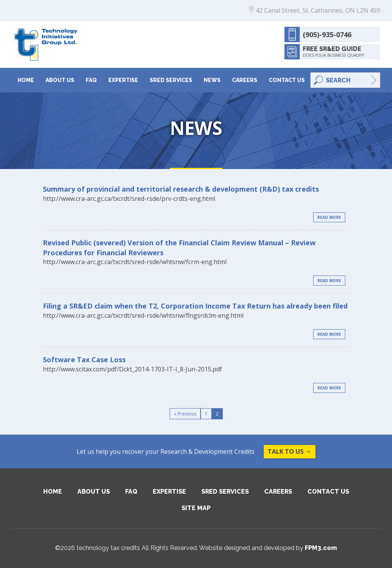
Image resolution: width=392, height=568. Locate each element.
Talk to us (290, 452)
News (212, 80)
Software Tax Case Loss (84, 360)
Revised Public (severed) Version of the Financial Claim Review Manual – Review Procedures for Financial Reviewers (179, 248)
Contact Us (287, 80)
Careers (245, 80)
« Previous (185, 414)
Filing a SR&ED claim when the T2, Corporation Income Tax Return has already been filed (195, 306)
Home (26, 80)
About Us (60, 80)
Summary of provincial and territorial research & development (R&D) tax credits (181, 189)
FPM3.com (321, 548)
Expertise (123, 80)
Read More (329, 217)
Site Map (196, 508)
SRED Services (171, 80)
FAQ (91, 80)
